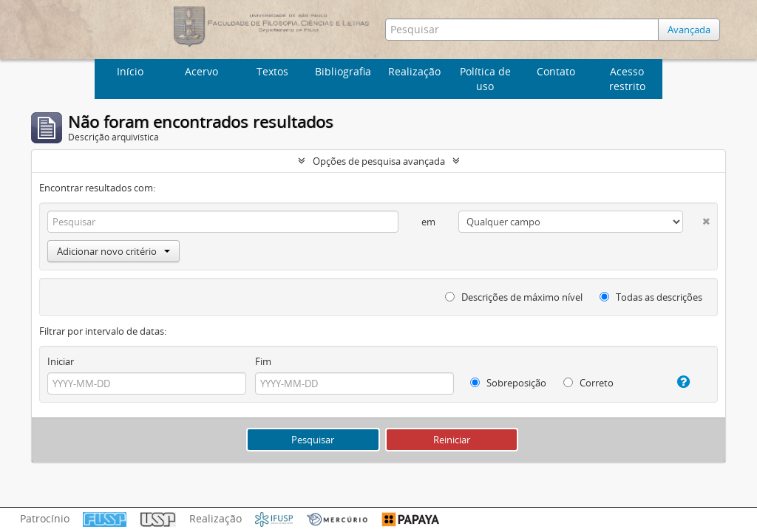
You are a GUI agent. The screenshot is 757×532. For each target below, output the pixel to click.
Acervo (201, 71)
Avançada (689, 30)
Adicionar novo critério (113, 251)
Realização (414, 71)
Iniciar (61, 361)
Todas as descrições (651, 297)
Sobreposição (508, 383)
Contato (556, 71)
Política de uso (485, 79)
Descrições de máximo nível (514, 297)
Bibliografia (343, 71)
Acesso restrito (627, 79)
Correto (588, 383)
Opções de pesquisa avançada (379, 161)
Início (130, 71)
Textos (272, 71)
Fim (263, 361)
